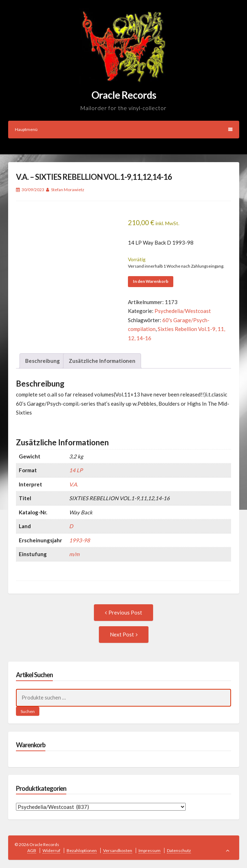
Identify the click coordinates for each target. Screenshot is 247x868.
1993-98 (80, 540)
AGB (32, 850)
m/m (74, 554)
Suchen (28, 711)
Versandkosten (118, 850)
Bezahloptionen (82, 850)
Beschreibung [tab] (43, 361)
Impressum (150, 850)
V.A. (74, 484)
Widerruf (51, 850)
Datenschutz (179, 850)
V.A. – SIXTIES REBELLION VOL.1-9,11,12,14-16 (94, 177)
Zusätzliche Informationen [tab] (102, 361)
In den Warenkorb (151, 281)
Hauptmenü (124, 129)
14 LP (76, 470)
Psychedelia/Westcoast (183, 311)
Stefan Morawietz (68, 190)
